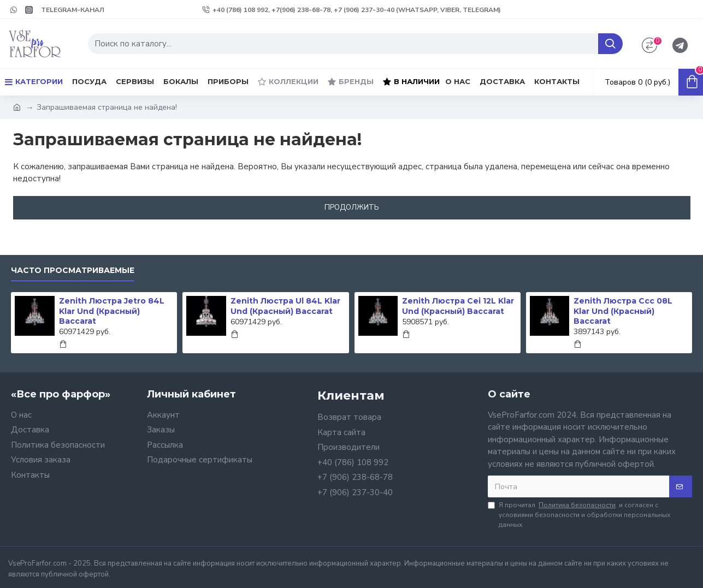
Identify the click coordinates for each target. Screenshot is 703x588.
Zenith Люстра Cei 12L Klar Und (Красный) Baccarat (458, 306)
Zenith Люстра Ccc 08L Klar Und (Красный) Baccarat (623, 311)
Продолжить (352, 207)
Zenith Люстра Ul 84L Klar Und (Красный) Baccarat (285, 306)
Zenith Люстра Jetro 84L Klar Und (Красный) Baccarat (112, 311)
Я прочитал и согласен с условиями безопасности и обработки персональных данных (579, 515)
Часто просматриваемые (73, 271)
